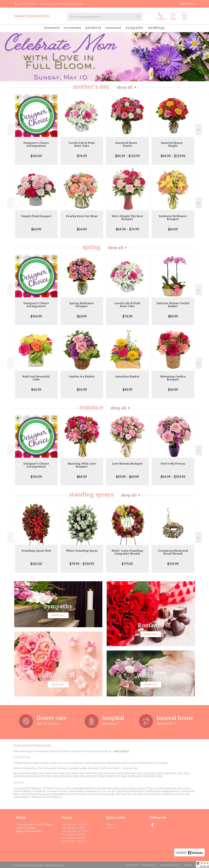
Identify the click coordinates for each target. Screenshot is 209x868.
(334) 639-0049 (27, 4)
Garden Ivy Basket (82, 376)
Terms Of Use (132, 865)
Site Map (188, 865)
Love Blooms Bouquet (127, 464)
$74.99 (82, 156)
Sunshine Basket (127, 376)
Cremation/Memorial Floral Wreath (173, 552)
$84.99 (82, 477)
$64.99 (36, 229)
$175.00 (127, 564)
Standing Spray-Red (36, 551)
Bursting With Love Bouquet (82, 465)
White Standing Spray (82, 551)
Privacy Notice (149, 865)
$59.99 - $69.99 (127, 477)
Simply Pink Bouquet (36, 216)
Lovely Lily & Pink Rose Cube (82, 144)
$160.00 (36, 564)
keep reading (121, 751)
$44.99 (36, 390)
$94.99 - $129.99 (127, 156)
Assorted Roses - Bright (173, 144)
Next (199, 130)
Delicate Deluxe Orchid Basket (173, 305)
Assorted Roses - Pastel (127, 144)
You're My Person (173, 464)
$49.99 (127, 390)
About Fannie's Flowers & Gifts (32, 745)
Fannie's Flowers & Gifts (32, 16)
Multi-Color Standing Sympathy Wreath (127, 552)
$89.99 (173, 316)
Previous (10, 130)
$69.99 (82, 316)
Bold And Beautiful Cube (36, 378)
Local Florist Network (170, 865)
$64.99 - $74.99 (127, 229)
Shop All (125, 87)
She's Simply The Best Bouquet (127, 218)
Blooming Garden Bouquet (173, 378)
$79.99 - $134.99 (82, 564)
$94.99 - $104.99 (173, 477)
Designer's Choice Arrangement (36, 144)
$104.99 (36, 156)
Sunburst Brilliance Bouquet (173, 218)
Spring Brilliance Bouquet (82, 305)
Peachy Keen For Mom (82, 216)
